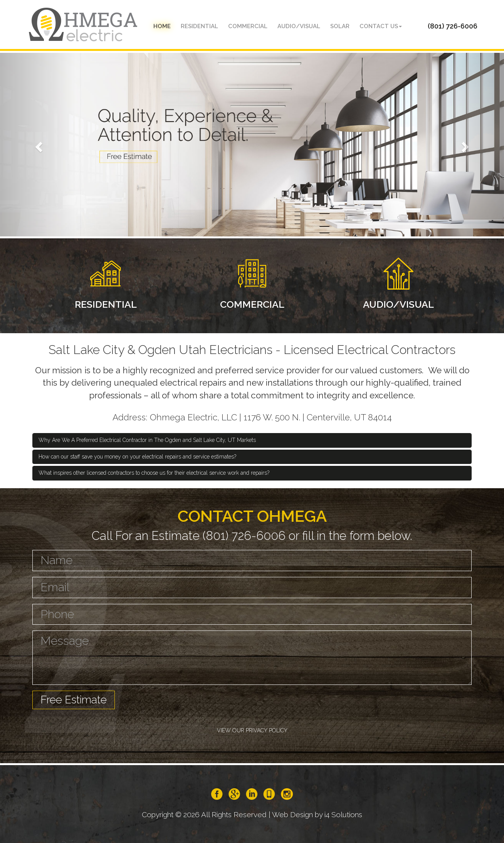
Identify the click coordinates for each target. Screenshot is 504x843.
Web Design (292, 814)
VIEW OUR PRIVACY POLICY (252, 730)
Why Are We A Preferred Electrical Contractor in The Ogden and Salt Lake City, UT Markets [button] (147, 440)
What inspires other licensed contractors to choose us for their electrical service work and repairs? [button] (154, 473)
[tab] (252, 440)
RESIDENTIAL (106, 304)
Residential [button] (199, 26)
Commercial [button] (248, 26)
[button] (38, 145)
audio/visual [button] (299, 26)
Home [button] (162, 26)
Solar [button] (340, 26)
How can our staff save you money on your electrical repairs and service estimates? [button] (137, 457)
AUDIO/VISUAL (398, 304)
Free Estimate (74, 700)
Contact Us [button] (381, 26)
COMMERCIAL (252, 304)
